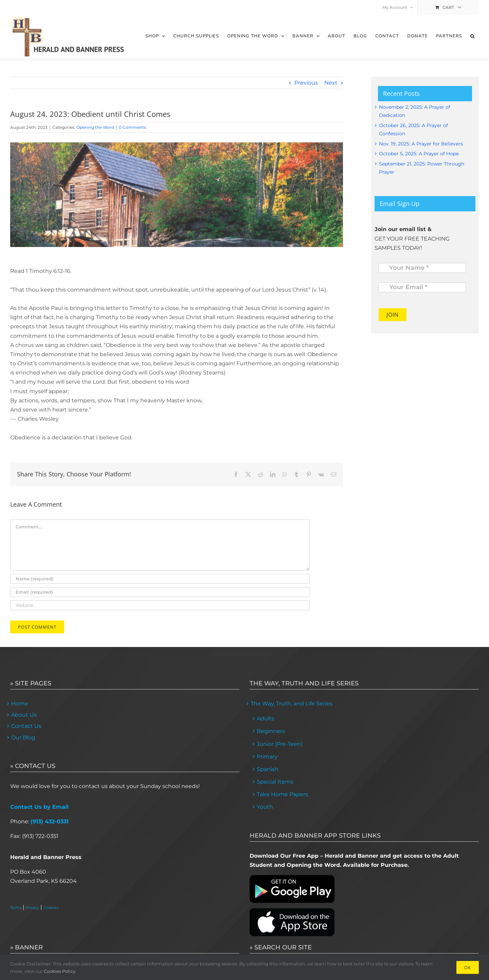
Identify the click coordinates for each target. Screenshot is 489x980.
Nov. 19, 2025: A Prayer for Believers (421, 144)
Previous (306, 83)
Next (331, 83)
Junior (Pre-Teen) (280, 744)
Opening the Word (95, 127)
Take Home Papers (282, 794)
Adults (266, 719)
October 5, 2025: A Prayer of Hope (419, 154)
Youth (265, 807)
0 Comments (132, 127)
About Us (24, 715)
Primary (267, 757)
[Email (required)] (160, 592)
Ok (468, 967)
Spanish (268, 769)
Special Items (275, 782)
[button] (473, 36)
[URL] (160, 605)
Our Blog (23, 738)
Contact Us (26, 726)
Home (20, 704)
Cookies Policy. (60, 971)
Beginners (271, 731)
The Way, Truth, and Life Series (292, 704)
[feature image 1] (177, 195)
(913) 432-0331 (50, 821)
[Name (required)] (160, 579)
